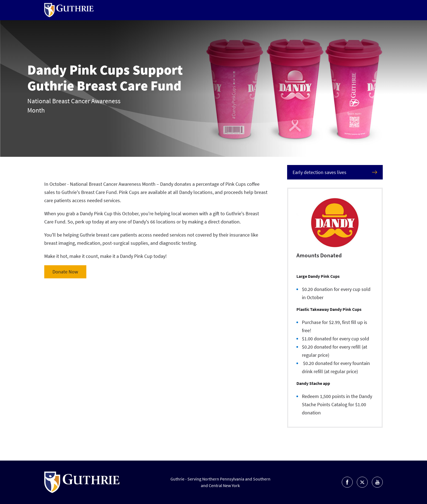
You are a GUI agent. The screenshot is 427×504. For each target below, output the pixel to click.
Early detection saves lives (319, 172)
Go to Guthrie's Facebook (347, 482)
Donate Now (65, 272)
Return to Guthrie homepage (69, 10)
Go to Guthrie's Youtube (377, 482)
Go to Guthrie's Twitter (362, 482)
